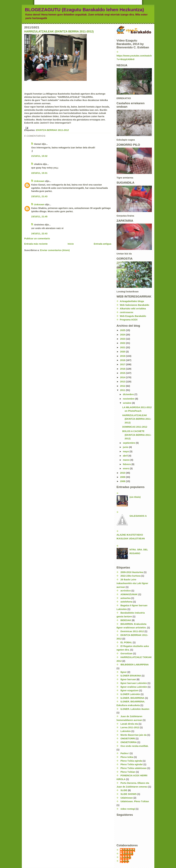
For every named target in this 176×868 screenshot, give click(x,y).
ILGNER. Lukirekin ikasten (135, 709)
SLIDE (124, 790)
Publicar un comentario (37, 239)
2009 (123, 477)
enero (126, 468)
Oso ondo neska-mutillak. (135, 746)
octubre (127, 403)
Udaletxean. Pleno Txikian (135, 801)
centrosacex (127, 312)
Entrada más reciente (36, 244)
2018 (123, 360)
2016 (123, 369)
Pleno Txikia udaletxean (134, 768)
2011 (123, 390)
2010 (123, 473)
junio (126, 447)
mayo (126, 451)
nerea (126, 861)
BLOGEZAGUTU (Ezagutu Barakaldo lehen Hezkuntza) (84, 10)
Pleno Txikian (128, 772)
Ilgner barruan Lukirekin (134, 683)
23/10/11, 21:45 (39, 217)
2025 (123, 330)
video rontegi (128, 809)
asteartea (126, 598)
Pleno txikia (127, 757)
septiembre (129, 443)
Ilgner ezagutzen (130, 690)
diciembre (129, 394)
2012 (123, 386)
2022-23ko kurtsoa (131, 576)
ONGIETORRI (128, 739)
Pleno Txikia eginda (131, 761)
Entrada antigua (103, 244)
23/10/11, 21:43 (39, 196)
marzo (127, 460)
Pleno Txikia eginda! (132, 764)
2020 (123, 352)
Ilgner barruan (128, 679)
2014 (123, 377)
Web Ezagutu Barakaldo (133, 316)
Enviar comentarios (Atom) (55, 250)
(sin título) (135, 497)
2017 (123, 364)
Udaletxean (127, 798)
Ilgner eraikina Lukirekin (134, 687)
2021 (123, 347)
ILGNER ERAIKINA (131, 676)
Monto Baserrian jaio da (134, 735)
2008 (123, 481)
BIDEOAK (126, 620)
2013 (123, 382)
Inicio (71, 244)
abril (126, 456)
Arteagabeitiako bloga (132, 301)
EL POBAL (126, 642)
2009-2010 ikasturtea (132, 572)
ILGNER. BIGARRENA (133, 698)
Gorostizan (127, 653)
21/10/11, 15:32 (39, 156)
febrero (127, 464)
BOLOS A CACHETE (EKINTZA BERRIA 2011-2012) (137, 435)
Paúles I (125, 753)
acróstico (126, 591)
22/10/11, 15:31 (39, 173)
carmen (127, 857)
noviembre (129, 399)
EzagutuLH (129, 850)
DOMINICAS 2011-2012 (135, 427)
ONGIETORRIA (129, 742)
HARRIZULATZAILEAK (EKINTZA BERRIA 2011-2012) (59, 32)
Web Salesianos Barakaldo (135, 305)
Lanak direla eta (129, 724)
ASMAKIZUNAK (129, 594)
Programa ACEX (129, 320)
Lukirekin (126, 731)
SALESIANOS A (138, 516)
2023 (123, 339)
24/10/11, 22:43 (39, 234)
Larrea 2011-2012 (130, 727)
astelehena (127, 602)
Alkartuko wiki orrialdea (133, 309)
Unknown (39, 181)
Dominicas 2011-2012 (132, 631)
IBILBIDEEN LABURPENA (135, 665)
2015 (123, 373)
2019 (123, 356)
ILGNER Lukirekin (130, 694)
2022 (123, 343)
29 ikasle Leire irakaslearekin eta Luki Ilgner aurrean (132, 583)
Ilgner (124, 672)
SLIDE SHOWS (129, 794)
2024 (123, 335)
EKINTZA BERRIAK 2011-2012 (52, 130)
